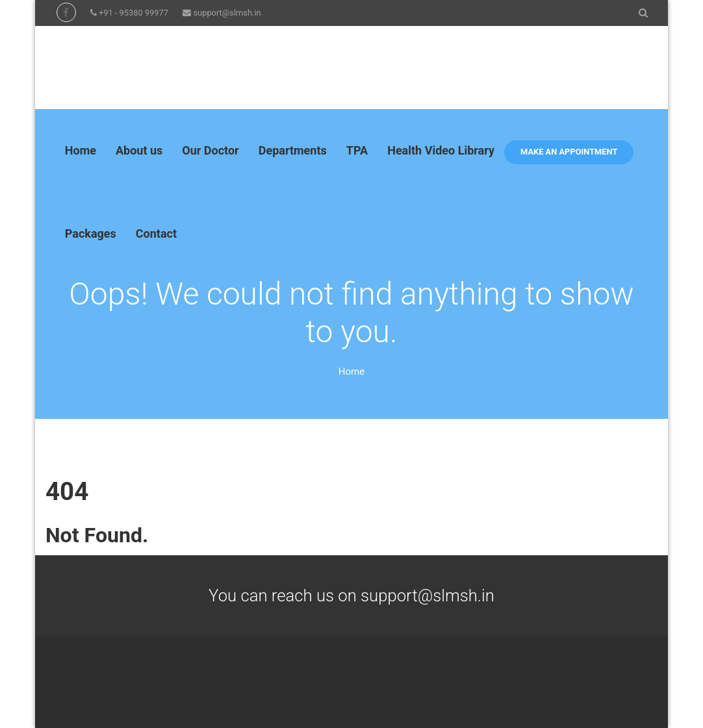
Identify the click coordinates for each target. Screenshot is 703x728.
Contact (156, 233)
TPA (357, 150)
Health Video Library (441, 150)
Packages (91, 233)
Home (81, 150)
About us (139, 150)
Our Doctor (210, 150)
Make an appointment (569, 152)
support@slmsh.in (227, 13)
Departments (293, 150)
